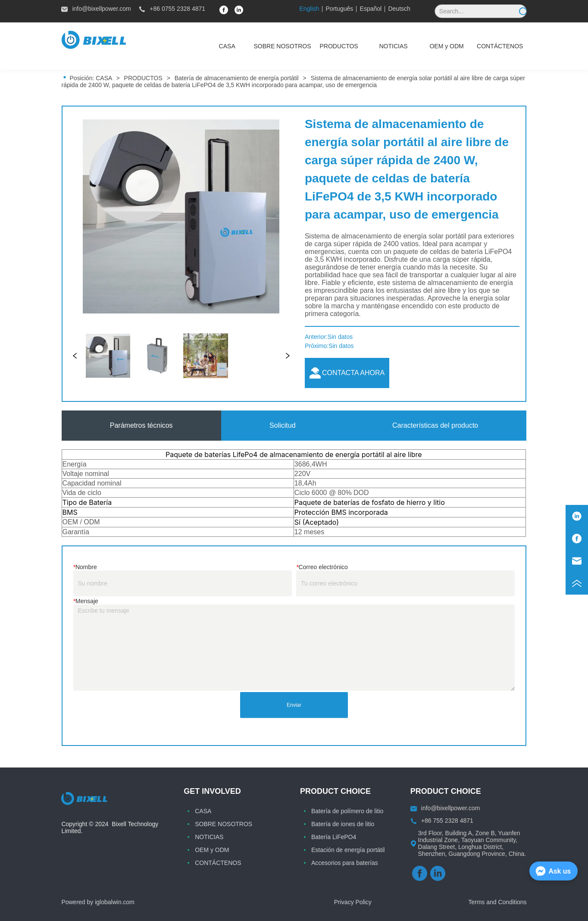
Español (371, 9)
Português (340, 9)
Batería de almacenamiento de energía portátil (237, 78)
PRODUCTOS (143, 78)
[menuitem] (339, 46)
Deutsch (399, 9)
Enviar (294, 705)
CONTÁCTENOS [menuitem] (500, 46)
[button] (339, 46)
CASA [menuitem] (227, 46)
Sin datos (340, 337)
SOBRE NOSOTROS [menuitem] (282, 46)
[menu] (364, 46)
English (309, 9)
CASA (104, 78)
